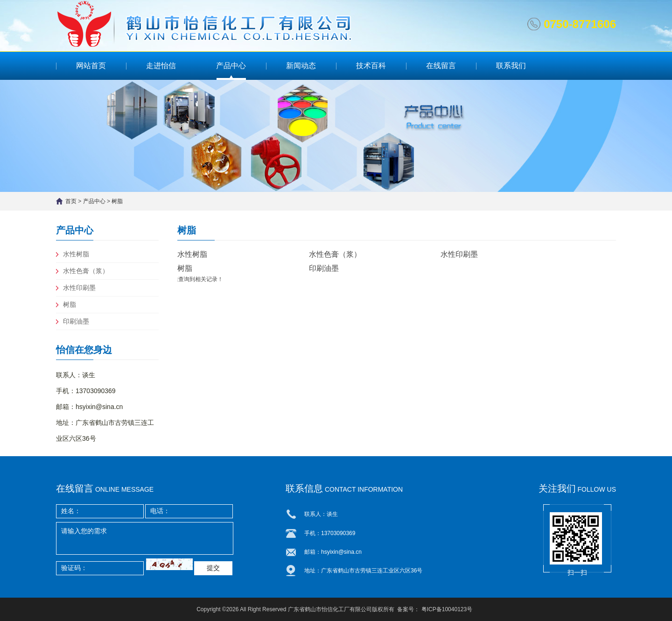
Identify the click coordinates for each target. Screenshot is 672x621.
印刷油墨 (76, 321)
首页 (71, 201)
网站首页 (91, 66)
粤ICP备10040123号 (447, 609)
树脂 (117, 201)
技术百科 (371, 66)
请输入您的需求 (145, 538)
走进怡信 (161, 66)
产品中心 (231, 66)
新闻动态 (301, 66)
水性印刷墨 (79, 288)
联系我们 (511, 66)
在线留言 (441, 66)
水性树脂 (76, 254)
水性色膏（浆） (86, 271)
